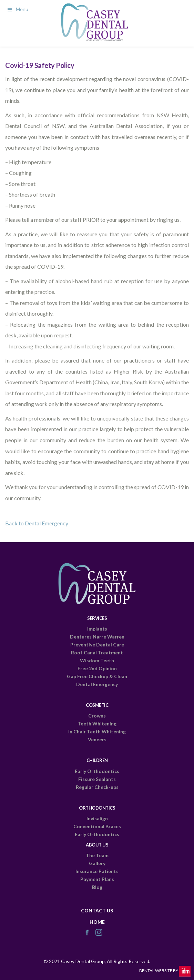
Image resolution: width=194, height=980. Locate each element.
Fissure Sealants (97, 779)
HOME (97, 922)
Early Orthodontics (97, 771)
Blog (97, 887)
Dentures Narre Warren (97, 637)
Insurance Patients (97, 871)
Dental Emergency (97, 684)
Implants (97, 629)
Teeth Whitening (97, 724)
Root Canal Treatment (97, 652)
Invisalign (97, 818)
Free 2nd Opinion (97, 668)
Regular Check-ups (97, 787)
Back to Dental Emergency (37, 523)
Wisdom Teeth (97, 660)
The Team (97, 855)
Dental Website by (165, 971)
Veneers (97, 739)
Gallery (97, 863)
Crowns (97, 716)
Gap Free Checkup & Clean (97, 676)
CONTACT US (97, 910)
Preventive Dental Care (97, 645)
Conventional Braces (97, 826)
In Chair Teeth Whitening (97, 731)
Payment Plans (97, 879)
